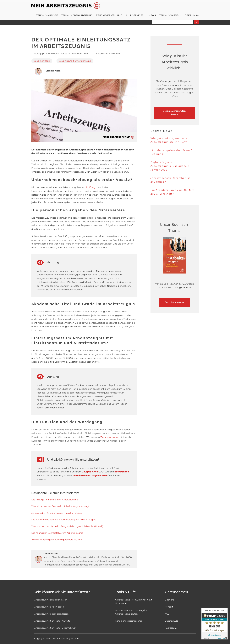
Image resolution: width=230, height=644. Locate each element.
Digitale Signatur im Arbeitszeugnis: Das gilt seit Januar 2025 (170, 166)
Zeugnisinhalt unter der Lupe (75, 61)
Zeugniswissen (42, 61)
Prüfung (91, 187)
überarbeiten (122, 472)
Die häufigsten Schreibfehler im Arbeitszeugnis (57, 533)
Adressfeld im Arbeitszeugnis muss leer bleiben (57, 513)
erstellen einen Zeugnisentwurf (91, 475)
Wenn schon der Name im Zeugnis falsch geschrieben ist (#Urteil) (67, 526)
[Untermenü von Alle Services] (145, 16)
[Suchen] (196, 22)
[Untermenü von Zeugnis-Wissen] (181, 16)
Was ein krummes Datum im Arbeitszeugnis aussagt (60, 506)
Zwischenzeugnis (110, 437)
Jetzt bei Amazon (175, 302)
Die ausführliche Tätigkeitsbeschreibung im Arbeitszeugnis (64, 520)
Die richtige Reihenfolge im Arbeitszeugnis (55, 500)
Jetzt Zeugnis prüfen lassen (175, 113)
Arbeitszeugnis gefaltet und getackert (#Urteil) (57, 540)
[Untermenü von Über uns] (198, 16)
